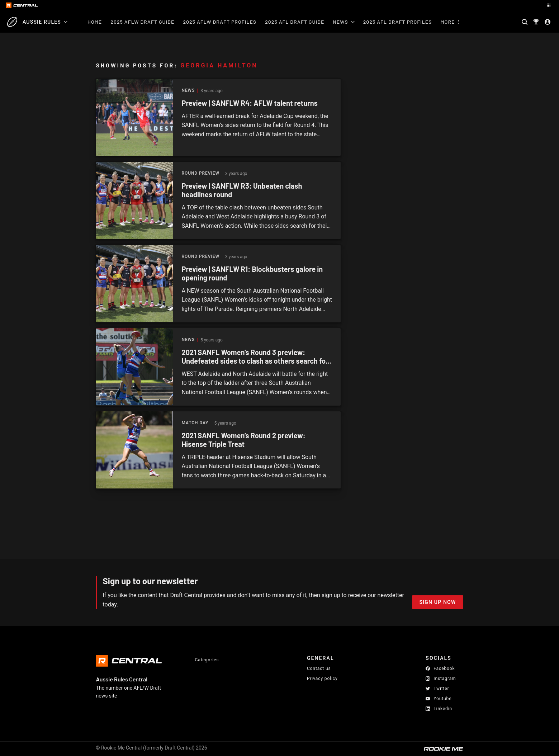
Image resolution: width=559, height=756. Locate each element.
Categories (207, 660)
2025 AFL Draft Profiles (398, 22)
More (448, 22)
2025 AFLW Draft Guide (142, 22)
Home (95, 22)
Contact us (319, 668)
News (344, 22)
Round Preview (201, 173)
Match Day (195, 423)
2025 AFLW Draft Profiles (220, 22)
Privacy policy (322, 678)
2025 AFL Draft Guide (295, 22)
